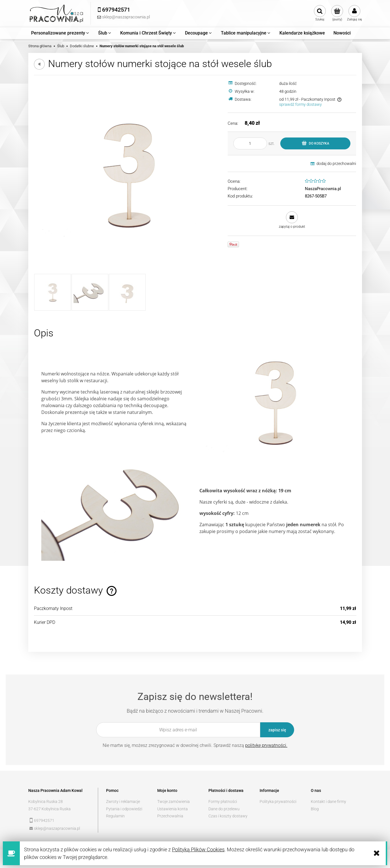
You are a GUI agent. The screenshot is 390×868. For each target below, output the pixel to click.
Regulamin (115, 816)
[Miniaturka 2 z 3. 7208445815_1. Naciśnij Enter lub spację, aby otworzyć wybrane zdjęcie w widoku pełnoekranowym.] (90, 292)
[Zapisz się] (277, 730)
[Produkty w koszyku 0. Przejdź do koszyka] (337, 13)
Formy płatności (223, 802)
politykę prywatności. (266, 745)
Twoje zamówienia (174, 802)
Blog (315, 809)
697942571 (44, 820)
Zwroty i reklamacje (123, 802)
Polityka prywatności (278, 802)
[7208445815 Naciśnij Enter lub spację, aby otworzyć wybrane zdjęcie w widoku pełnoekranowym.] (127, 175)
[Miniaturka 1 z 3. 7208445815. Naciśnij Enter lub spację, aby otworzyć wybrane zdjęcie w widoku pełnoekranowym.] (53, 292)
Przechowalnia (170, 816)
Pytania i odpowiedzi (124, 809)
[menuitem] (60, 33)
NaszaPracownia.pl (323, 189)
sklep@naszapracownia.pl (57, 828)
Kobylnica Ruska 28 (46, 802)
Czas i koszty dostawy (228, 816)
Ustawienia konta (173, 809)
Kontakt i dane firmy (328, 802)
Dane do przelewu (224, 809)
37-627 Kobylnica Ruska (49, 809)
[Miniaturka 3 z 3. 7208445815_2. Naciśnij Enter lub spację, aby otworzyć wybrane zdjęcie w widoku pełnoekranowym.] (127, 292)
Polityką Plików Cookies (198, 849)
